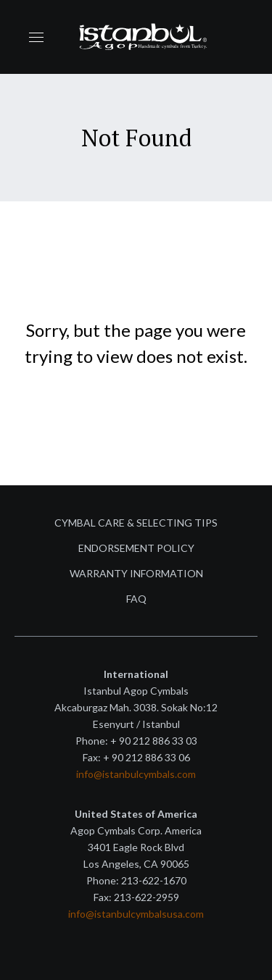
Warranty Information (136, 573)
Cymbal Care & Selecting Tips (136, 523)
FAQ (136, 599)
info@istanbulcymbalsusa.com (136, 914)
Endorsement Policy (136, 548)
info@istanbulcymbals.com (136, 774)
